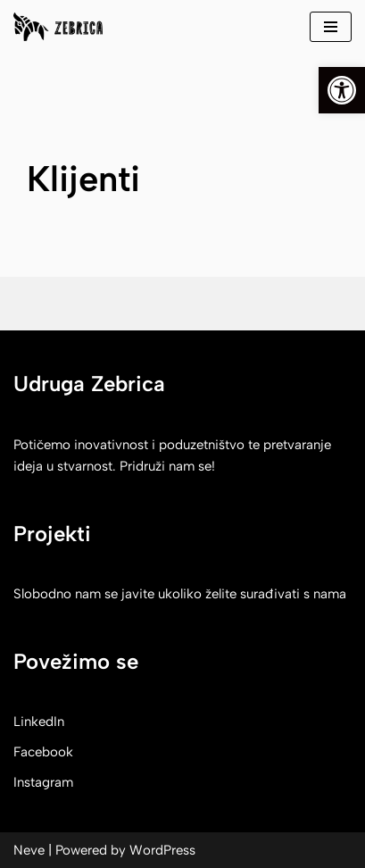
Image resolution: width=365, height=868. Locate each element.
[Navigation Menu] (331, 27)
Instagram (43, 782)
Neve (29, 850)
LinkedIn (39, 722)
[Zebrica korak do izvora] (58, 27)
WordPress (162, 850)
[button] (342, 90)
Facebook (43, 752)
